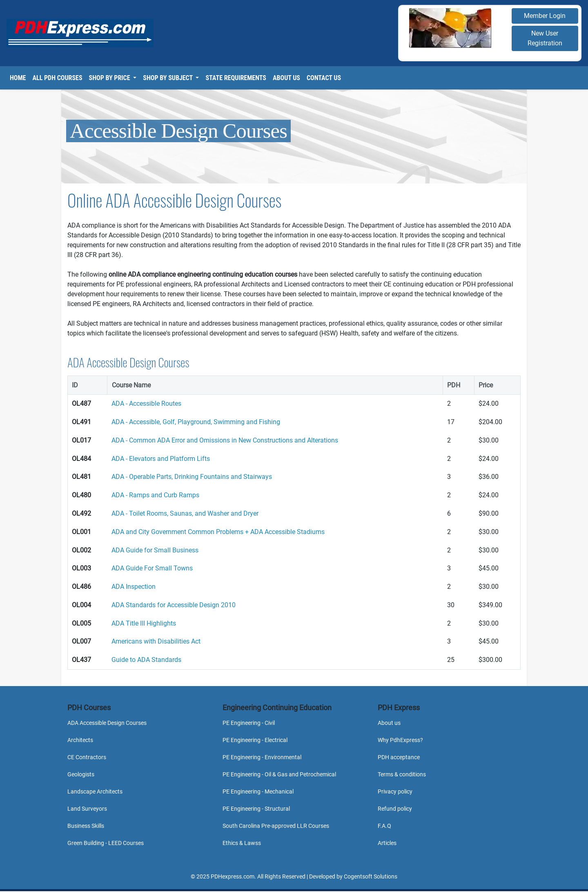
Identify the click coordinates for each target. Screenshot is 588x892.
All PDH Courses (57, 78)
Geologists (81, 774)
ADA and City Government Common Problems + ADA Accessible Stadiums (218, 532)
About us (389, 723)
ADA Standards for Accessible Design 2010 (174, 605)
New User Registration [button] (545, 38)
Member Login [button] (545, 16)
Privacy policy (395, 791)
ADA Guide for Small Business (155, 550)
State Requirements (236, 78)
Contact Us (324, 78)
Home (18, 78)
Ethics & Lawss (242, 843)
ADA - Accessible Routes (146, 404)
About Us (286, 78)
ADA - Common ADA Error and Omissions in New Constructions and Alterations (225, 440)
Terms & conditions (402, 774)
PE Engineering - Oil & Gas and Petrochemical (279, 774)
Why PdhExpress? (400, 740)
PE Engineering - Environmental (262, 757)
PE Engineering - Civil (249, 723)
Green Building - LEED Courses (106, 843)
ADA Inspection (134, 587)
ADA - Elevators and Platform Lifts (161, 459)
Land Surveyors (87, 809)
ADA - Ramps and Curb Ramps (155, 495)
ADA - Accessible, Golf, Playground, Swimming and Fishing (196, 422)
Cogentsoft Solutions (371, 876)
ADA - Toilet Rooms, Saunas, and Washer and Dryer (185, 513)
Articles (387, 843)
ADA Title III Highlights (144, 623)
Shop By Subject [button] (168, 78)
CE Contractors (87, 757)
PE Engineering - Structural (256, 809)
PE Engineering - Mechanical (258, 791)
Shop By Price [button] (110, 78)
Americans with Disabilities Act (156, 641)
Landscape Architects (95, 791)
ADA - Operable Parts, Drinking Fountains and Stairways (192, 477)
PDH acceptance (399, 757)
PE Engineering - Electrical (255, 740)
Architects (80, 740)
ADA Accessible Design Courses (107, 723)
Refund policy (395, 809)
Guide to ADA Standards (146, 660)
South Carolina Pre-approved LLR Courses (276, 826)
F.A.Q (384, 826)
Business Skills (86, 826)
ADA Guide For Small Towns (152, 568)
